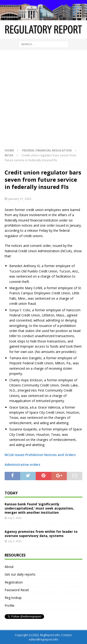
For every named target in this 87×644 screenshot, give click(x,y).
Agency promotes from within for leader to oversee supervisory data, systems (41, 534)
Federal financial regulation (47, 150)
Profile (10, 605)
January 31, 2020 (20, 199)
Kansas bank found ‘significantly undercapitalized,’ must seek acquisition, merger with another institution (39, 508)
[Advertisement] (43, 101)
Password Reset (17, 590)
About (9, 567)
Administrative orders (22, 465)
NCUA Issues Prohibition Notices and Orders (40, 455)
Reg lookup (13, 598)
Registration (14, 582)
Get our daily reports (20, 574)
